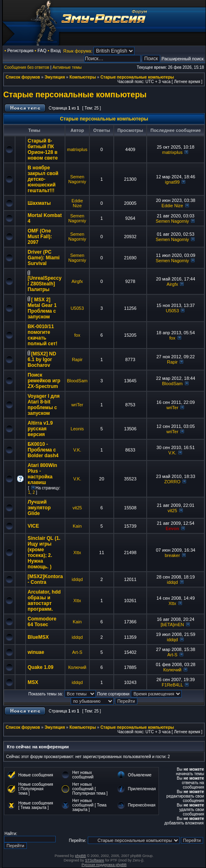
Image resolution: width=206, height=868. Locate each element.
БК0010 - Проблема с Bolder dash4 (43, 450)
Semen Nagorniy (77, 179)
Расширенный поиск (183, 59)
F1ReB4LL (172, 685)
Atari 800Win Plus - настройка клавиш (42, 474)
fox (77, 335)
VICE (33, 526)
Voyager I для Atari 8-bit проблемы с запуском (44, 405)
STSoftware (94, 860)
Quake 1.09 (40, 667)
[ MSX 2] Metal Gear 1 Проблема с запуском (42, 308)
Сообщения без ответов (27, 67)
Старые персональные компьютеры (137, 77)
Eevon (172, 528)
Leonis (77, 429)
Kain (77, 526)
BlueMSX (38, 637)
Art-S (77, 652)
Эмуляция (55, 77)
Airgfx (77, 281)
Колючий (77, 667)
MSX (33, 682)
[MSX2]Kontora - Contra (45, 579)
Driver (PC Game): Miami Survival (44, 258)
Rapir (77, 359)
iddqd (77, 579)
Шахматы (39, 203)
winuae (36, 652)
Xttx (77, 552)
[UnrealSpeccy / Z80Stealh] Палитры (44, 284)
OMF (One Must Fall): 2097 (40, 237)
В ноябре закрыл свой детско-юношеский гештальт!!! (43, 179)
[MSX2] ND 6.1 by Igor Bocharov (42, 359)
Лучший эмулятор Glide (39, 508)
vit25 (77, 508)
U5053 (77, 308)
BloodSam (77, 381)
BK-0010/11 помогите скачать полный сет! (42, 335)
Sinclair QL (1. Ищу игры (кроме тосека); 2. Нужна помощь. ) (44, 552)
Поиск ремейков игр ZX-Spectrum (44, 381)
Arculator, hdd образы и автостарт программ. (44, 601)
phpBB (80, 856)
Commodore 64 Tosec (42, 622)
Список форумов (23, 77)
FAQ (42, 50)
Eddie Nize (77, 203)
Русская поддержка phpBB (104, 865)
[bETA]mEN (172, 625)
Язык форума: (78, 51)
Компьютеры (83, 77)
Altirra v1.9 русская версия (40, 429)
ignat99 (172, 182)
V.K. (77, 450)
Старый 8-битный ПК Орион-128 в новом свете (43, 149)
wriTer (77, 405)
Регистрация (20, 50)
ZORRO (172, 482)
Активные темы (67, 67)
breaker (172, 555)
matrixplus (77, 149)
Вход (55, 50)
